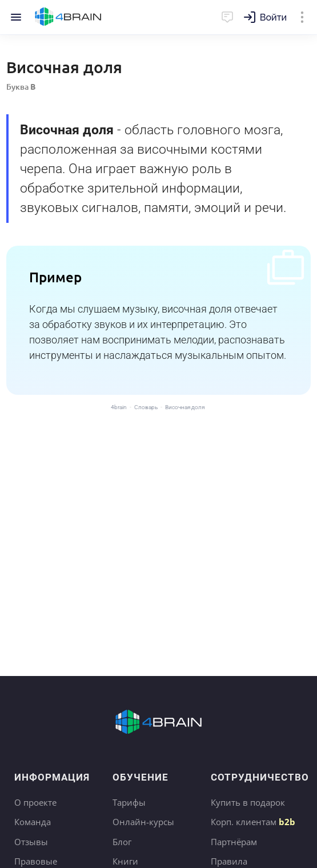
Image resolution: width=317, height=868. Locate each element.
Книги (125, 861)
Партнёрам (234, 842)
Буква (21, 87)
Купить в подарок (248, 802)
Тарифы (129, 802)
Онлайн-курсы (143, 822)
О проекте (35, 802)
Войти (273, 17)
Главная (68, 17)
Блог (122, 842)
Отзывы (31, 842)
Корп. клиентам (253, 822)
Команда (33, 822)
